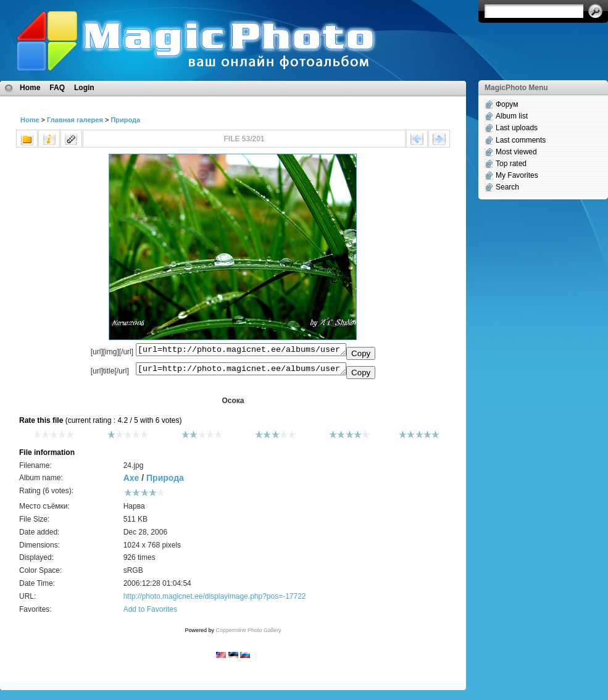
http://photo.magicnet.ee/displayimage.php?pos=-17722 (215, 600)
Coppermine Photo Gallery (248, 634)
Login (84, 88)
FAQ (57, 88)
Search (507, 187)
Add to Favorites (150, 613)
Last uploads (517, 128)
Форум (507, 104)
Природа (125, 120)
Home (30, 88)
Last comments (521, 140)
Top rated (511, 164)
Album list (512, 116)
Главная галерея (75, 120)
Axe (131, 481)
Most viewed (516, 152)
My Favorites (517, 175)
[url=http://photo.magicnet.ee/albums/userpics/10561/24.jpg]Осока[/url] (241, 372)
